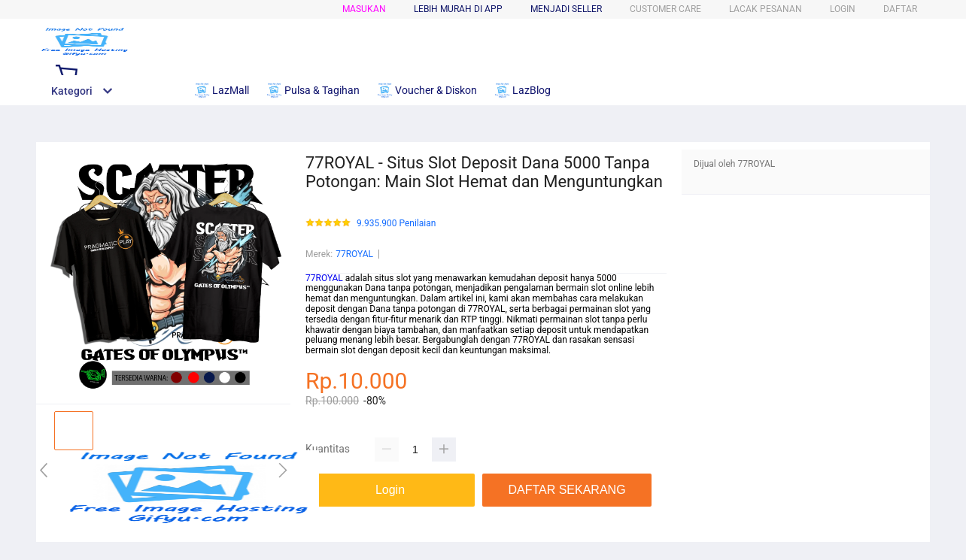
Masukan (364, 9)
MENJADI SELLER (566, 9)
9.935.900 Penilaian (396, 224)
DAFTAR (900, 9)
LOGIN (843, 9)
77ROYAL (354, 254)
